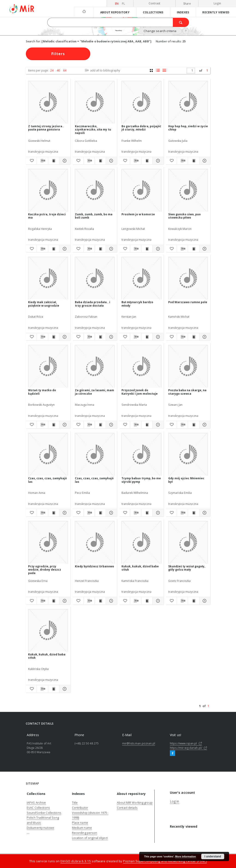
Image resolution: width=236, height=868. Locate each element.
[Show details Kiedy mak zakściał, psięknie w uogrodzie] (64, 337)
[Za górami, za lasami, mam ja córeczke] (95, 366)
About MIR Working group (135, 803)
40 (58, 70)
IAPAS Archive (36, 803)
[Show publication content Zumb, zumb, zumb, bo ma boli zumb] (100, 249)
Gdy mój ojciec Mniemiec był (186, 480)
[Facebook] (173, 753)
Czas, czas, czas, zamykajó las (47, 480)
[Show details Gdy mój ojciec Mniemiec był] (204, 513)
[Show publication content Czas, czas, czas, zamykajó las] (54, 513)
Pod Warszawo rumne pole (188, 302)
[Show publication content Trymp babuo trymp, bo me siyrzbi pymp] (147, 513)
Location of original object (90, 838)
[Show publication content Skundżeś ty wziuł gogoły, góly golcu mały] (193, 601)
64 (65, 70)
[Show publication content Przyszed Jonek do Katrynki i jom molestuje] (147, 425)
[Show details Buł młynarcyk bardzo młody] (157, 337)
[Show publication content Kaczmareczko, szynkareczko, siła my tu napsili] (100, 161)
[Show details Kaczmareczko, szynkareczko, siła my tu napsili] (111, 161)
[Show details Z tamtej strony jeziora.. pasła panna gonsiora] (64, 161)
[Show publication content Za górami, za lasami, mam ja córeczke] (100, 425)
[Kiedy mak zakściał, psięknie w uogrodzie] (48, 278)
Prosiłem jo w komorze (138, 214)
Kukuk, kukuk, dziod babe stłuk (140, 568)
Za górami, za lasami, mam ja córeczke (94, 392)
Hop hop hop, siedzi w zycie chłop (188, 128)
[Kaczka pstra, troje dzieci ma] (48, 191)
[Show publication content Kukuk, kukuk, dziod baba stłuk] (54, 689)
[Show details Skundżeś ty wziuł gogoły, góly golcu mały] (204, 601)
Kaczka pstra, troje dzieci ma (47, 216)
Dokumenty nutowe (40, 828)
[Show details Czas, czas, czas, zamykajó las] (64, 513)
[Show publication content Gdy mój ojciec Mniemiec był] (193, 513)
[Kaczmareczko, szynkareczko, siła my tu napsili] (95, 102)
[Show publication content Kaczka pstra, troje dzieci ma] (54, 249)
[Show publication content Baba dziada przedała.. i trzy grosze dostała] (100, 337)
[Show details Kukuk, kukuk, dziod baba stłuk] (64, 689)
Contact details (127, 808)
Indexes (183, 12)
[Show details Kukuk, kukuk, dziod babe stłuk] (157, 601)
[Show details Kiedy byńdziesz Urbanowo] (111, 601)
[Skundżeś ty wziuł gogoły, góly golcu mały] (188, 543)
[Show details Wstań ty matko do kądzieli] (64, 425)
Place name (80, 823)
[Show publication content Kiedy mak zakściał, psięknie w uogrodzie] (54, 337)
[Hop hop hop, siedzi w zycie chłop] (188, 102)
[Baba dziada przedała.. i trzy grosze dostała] (95, 278)
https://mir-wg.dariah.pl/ (189, 748)
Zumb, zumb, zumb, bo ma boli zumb (94, 216)
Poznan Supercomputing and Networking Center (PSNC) (165, 861)
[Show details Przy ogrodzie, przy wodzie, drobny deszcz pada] (64, 601)
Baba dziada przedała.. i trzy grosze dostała (93, 304)
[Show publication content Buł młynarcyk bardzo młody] (147, 337)
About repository (115, 12)
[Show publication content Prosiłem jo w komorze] (147, 249)
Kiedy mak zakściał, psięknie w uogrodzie (44, 304)
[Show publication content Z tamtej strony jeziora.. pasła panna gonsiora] (54, 161)
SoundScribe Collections (44, 813)
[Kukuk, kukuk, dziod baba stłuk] (48, 631)
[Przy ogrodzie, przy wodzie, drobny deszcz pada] (48, 543)
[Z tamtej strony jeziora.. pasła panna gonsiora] (48, 102)
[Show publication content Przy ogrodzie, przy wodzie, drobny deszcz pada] (54, 601)
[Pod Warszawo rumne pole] (188, 278)
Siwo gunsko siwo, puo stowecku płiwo (184, 216)
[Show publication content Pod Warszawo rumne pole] (193, 337)
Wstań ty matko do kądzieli (42, 392)
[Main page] (84, 12)
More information (186, 856)
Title (75, 803)
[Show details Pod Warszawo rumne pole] (204, 337)
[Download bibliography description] (42, 161)
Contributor (80, 808)
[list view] (164, 70)
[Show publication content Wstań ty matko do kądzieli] (54, 425)
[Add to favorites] (31, 161)
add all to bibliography (102, 70)
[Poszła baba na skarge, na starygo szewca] (188, 366)
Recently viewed (216, 12)
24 (52, 70)
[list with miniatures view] (158, 70)
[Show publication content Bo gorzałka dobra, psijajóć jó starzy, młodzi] (147, 161)
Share (187, 4)
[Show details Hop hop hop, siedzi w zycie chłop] (204, 161)
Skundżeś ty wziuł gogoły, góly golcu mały (187, 568)
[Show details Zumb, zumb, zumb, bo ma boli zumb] (111, 249)
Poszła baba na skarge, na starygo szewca (187, 392)
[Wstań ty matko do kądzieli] (48, 366)
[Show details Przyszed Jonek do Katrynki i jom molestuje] (157, 425)
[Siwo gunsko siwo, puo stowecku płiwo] (188, 191)
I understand (213, 856)
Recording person (85, 833)
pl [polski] (124, 4)
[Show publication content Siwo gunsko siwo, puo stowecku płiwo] (193, 249)
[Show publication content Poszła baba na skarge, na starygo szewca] (193, 425)
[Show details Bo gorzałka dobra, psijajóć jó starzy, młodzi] (157, 161)
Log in (175, 801)
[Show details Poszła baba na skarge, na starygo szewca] (204, 425)
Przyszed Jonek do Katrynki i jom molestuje (140, 392)
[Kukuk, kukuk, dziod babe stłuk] (141, 543)
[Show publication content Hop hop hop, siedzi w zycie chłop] (193, 161)
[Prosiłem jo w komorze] (141, 191)
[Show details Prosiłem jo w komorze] (157, 249)
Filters (58, 54)
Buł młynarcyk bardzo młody (137, 304)
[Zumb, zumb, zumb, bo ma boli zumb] (95, 191)
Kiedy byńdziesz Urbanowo (94, 566)
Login (217, 3)
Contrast (155, 3)
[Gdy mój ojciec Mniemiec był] (188, 455)
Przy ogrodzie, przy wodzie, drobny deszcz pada (45, 570)
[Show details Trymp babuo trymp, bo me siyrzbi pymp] (157, 513)
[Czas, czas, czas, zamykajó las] (48, 455)
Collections (153, 12)
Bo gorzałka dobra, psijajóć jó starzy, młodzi (141, 128)
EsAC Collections (38, 808)
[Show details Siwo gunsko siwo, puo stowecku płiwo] (204, 249)
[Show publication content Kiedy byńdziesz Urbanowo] (100, 601)
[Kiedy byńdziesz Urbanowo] (95, 543)
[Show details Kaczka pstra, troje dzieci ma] (64, 249)
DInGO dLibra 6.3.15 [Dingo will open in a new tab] (76, 861)
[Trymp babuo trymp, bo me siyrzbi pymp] (141, 455)
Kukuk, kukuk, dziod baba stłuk (47, 656)
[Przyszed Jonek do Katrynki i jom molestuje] (141, 366)
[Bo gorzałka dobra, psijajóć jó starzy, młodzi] (141, 102)
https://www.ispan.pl (186, 743)
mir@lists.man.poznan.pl (139, 743)
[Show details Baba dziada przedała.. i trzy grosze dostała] (111, 337)
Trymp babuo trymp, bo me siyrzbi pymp (141, 480)
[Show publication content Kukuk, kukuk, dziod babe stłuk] (147, 601)
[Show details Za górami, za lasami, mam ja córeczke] (111, 425)
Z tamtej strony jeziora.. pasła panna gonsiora (46, 128)
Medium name (82, 828)
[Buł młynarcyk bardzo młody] (141, 278)
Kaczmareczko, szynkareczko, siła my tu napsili (93, 129)
